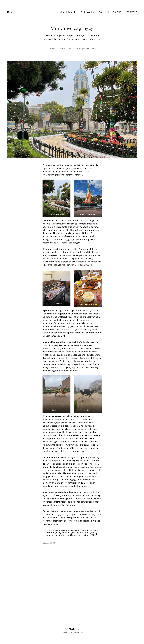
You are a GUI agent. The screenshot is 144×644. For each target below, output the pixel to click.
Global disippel (68, 12)
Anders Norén (77, 632)
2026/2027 (131, 12)
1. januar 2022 (49, 543)
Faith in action (88, 12)
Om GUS (117, 12)
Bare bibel (104, 12)
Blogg (11, 12)
